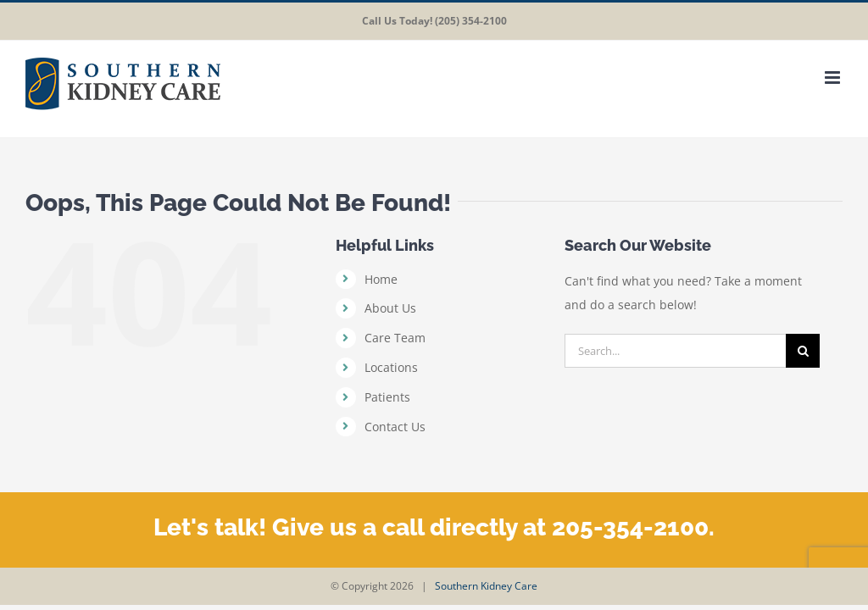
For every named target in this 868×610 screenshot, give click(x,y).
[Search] (803, 351)
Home (381, 279)
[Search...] (675, 351)
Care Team (395, 338)
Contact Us (395, 427)
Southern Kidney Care (486, 586)
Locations (391, 367)
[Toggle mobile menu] (834, 78)
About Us (390, 308)
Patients (387, 397)
